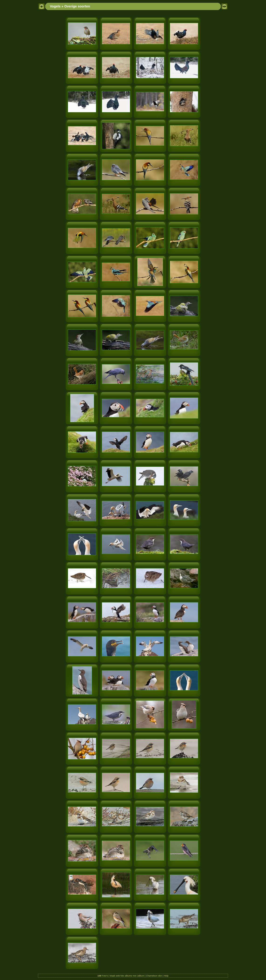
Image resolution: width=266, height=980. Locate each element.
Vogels (55, 6)
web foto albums (124, 976)
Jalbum (141, 976)
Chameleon (152, 976)
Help (166, 976)
